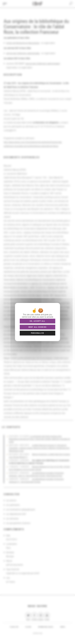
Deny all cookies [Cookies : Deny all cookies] (38, 327)
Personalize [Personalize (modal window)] (37, 333)
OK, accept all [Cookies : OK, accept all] (37, 321)
